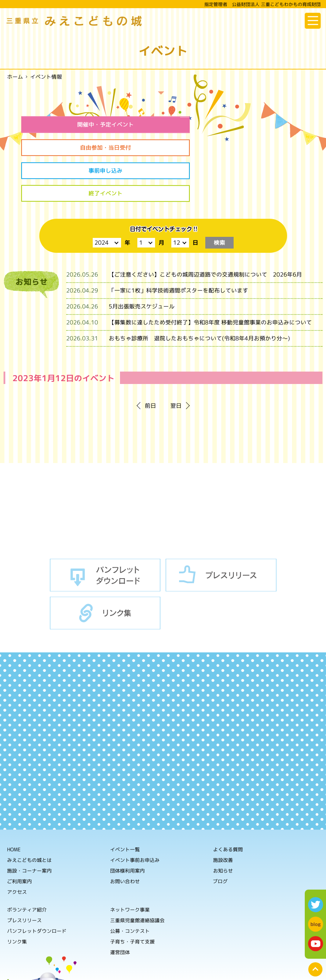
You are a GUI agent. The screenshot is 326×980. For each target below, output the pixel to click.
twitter (316, 905)
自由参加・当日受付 (237, 124)
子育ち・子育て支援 (132, 897)
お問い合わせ (125, 837)
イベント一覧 (125, 805)
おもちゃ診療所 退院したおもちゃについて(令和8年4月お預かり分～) (199, 294)
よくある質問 (228, 805)
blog (316, 924)
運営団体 (120, 907)
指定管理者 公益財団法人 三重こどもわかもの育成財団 (262, 4)
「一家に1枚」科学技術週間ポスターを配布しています (178, 246)
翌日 (176, 361)
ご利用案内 (19, 837)
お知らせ (223, 826)
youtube (316, 944)
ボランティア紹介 (27, 865)
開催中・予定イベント (89, 124)
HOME (14, 805)
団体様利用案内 (127, 826)
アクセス (17, 847)
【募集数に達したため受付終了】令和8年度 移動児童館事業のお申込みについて (210, 278)
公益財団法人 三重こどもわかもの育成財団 (78, 952)
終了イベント (237, 148)
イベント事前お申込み (135, 815)
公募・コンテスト (130, 886)
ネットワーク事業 (130, 865)
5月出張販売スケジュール (142, 262)
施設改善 (223, 816)
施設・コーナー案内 (29, 826)
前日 (150, 361)
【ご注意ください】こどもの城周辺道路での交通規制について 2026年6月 (205, 230)
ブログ (220, 837)
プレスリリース (221, 531)
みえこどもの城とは (29, 815)
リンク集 (105, 569)
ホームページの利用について (240, 969)
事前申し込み (89, 148)
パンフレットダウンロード (105, 531)
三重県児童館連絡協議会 (137, 876)
